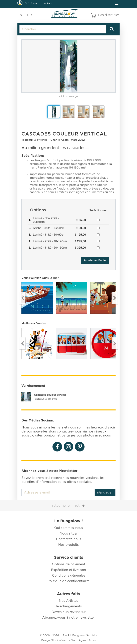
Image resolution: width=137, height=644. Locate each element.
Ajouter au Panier (95, 260)
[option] (68, 66)
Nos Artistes (68, 601)
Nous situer (69, 534)
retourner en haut (66, 506)
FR (30, 15)
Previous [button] (22, 298)
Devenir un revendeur (69, 612)
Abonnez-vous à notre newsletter (68, 618)
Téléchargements (68, 606)
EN (20, 15)
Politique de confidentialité (68, 581)
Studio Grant (59, 640)
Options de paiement (68, 564)
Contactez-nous (69, 539)
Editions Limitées (38, 3)
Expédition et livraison (68, 570)
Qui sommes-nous (69, 528)
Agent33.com (87, 640)
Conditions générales (69, 576)
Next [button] (115, 298)
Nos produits (68, 545)
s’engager (105, 493)
